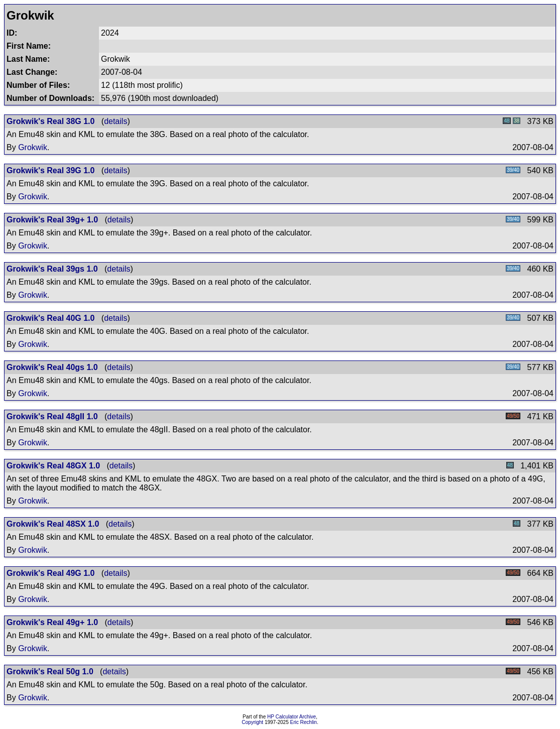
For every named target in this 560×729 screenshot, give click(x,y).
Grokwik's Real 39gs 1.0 (52, 269)
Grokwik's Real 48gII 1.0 (52, 416)
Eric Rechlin (304, 722)
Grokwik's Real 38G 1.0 (50, 121)
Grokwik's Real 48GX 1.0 (53, 466)
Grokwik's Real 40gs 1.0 (52, 367)
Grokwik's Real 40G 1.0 (50, 318)
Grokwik (33, 147)
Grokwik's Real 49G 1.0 (50, 573)
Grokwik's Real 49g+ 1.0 (52, 622)
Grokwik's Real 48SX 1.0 (53, 524)
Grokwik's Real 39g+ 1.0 (52, 220)
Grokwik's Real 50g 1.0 (50, 672)
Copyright (252, 722)
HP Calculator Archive (292, 717)
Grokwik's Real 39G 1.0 (50, 170)
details (116, 121)
